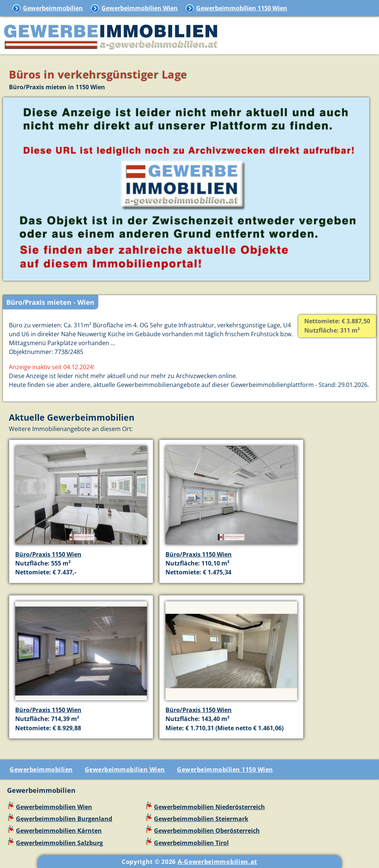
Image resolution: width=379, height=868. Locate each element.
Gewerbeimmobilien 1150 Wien (242, 8)
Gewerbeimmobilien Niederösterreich (209, 807)
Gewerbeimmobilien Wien (140, 8)
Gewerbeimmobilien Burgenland (64, 819)
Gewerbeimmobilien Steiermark (201, 819)
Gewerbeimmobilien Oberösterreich (207, 831)
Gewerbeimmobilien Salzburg (59, 843)
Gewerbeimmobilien (53, 8)
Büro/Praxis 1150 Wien (48, 554)
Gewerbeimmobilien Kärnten (59, 831)
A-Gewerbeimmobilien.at (217, 862)
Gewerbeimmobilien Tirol (191, 843)
